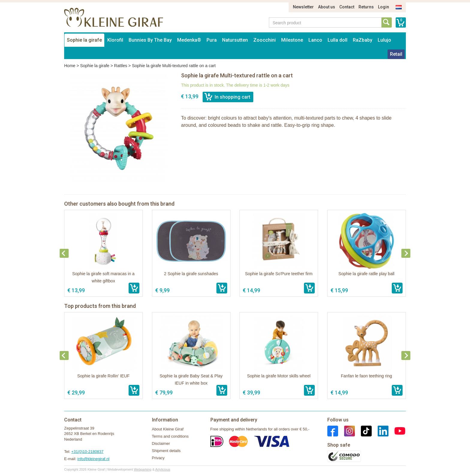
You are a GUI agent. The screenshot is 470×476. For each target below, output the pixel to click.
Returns (366, 7)
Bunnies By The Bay (150, 40)
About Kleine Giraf (168, 429)
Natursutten (235, 40)
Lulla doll (338, 40)
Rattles (121, 66)
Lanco (315, 40)
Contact (347, 7)
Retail (396, 54)
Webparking (143, 469)
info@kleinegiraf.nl (93, 459)
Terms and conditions (170, 436)
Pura (212, 40)
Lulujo (384, 40)
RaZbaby (363, 40)
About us (327, 7)
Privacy (158, 458)
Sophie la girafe (84, 40)
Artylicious (163, 469)
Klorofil (115, 40)
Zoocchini (265, 40)
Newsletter (303, 7)
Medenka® (189, 40)
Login (384, 7)
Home (70, 66)
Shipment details (166, 451)
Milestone (292, 40)
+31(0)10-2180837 (87, 452)
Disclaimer (161, 443)
